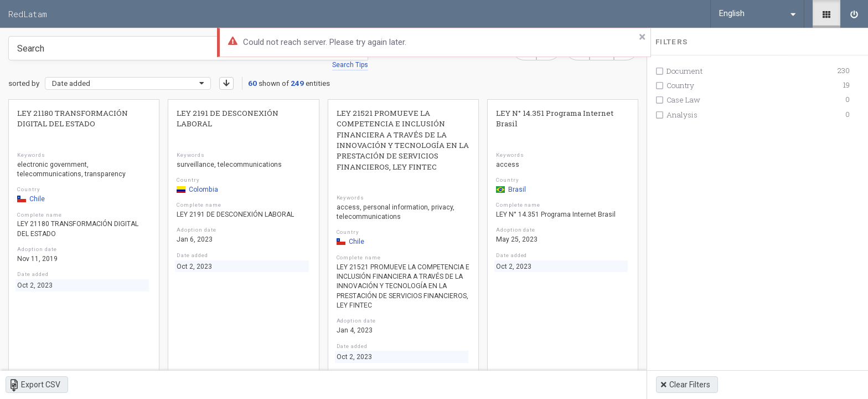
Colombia (197, 190)
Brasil (511, 190)
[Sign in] (854, 14)
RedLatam (28, 14)
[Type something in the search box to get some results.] (188, 48)
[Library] (826, 14)
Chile (31, 199)
